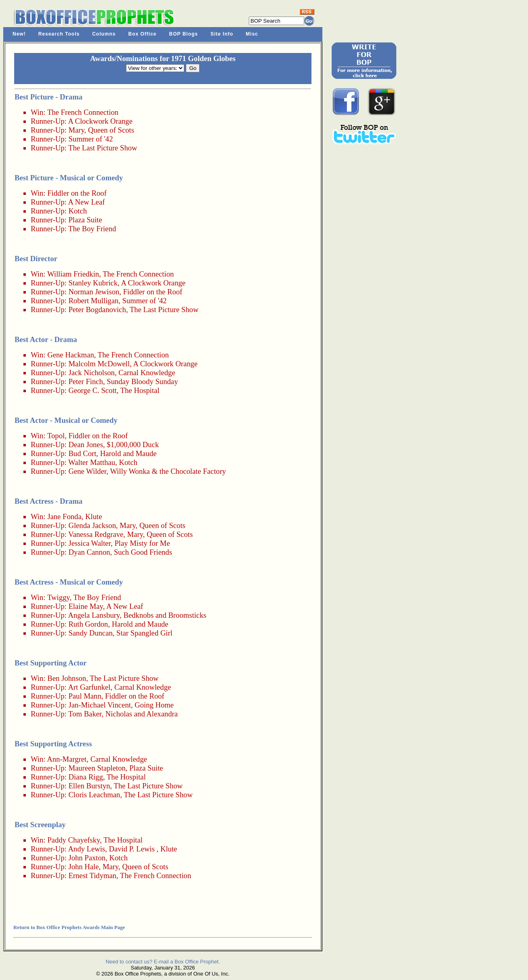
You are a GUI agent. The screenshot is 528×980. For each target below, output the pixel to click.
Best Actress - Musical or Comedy (69, 582)
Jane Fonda (64, 516)
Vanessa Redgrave (96, 534)
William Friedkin (73, 274)
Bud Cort (82, 453)
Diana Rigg (86, 777)
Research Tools (59, 34)
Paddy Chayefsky (74, 840)
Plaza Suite (85, 220)
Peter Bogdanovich (97, 309)
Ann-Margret (67, 759)
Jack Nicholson (92, 373)
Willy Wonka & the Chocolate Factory (168, 471)
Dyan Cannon (89, 552)
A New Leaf (86, 202)
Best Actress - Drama (48, 501)
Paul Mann (85, 696)
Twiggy (59, 597)
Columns (104, 34)
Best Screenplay (40, 825)
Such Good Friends (143, 552)
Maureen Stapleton (97, 768)
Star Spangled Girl (144, 633)
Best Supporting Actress (53, 744)
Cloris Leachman (94, 795)
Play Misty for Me (142, 543)
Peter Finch (86, 381)
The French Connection (83, 112)
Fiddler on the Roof (77, 193)
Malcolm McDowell (99, 364)
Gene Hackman (71, 355)
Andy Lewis (86, 849)
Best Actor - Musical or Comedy (66, 420)
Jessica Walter (89, 543)
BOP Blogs (184, 34)
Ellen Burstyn (89, 786)
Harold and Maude (128, 453)
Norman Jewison (94, 292)
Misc (252, 34)
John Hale (83, 867)
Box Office (143, 34)
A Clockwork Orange (100, 121)
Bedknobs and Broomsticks (165, 615)
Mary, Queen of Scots (101, 130)
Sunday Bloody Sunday (142, 381)
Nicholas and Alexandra (142, 714)
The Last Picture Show (103, 148)
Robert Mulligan (93, 301)
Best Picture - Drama (48, 97)
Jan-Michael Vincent (99, 705)
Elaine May (85, 606)
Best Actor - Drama (46, 339)
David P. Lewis (132, 849)
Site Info (222, 34)
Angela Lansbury (94, 615)
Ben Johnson (67, 678)
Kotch (78, 211)
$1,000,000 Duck (133, 445)
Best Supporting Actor (50, 663)
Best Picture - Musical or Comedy (69, 178)
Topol (56, 436)
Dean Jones (85, 445)
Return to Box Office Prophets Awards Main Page (69, 927)
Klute (94, 516)
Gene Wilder (87, 471)
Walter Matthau (92, 462)
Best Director (36, 259)
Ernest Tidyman (92, 875)
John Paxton (87, 858)
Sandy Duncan (90, 633)
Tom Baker (85, 714)
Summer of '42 (90, 139)
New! (19, 34)
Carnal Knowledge (147, 373)
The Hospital (140, 390)
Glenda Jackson (92, 525)
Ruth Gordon (88, 624)
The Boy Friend (92, 229)
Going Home (154, 705)
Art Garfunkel (89, 687)
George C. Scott (92, 390)
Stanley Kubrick (93, 283)
